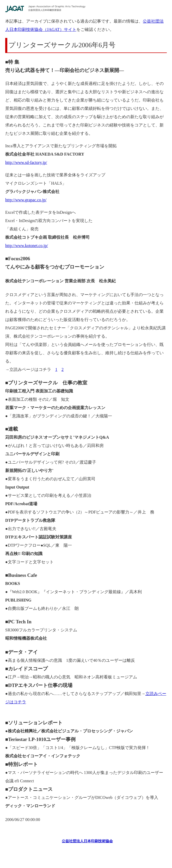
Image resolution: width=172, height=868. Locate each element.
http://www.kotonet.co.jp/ (27, 246)
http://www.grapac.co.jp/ (26, 200)
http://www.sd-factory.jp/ (26, 162)
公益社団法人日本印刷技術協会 (87, 841)
